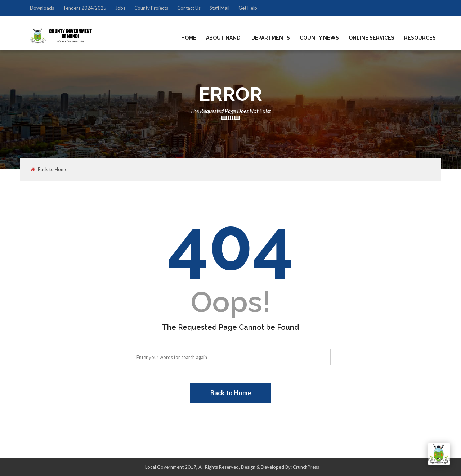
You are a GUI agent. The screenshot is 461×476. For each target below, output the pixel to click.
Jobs (120, 8)
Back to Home (49, 169)
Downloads (42, 8)
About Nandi (224, 38)
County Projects (151, 8)
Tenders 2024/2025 (85, 8)
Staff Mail (220, 8)
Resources (420, 38)
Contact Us (189, 8)
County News (319, 38)
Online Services (372, 38)
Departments (271, 38)
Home (189, 38)
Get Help (248, 8)
